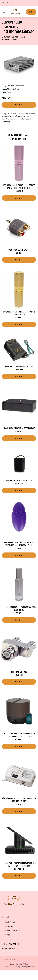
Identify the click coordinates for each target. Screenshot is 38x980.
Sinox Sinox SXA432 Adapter (19, 250)
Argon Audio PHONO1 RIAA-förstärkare (19, 428)
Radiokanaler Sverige (13, 930)
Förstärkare (21, 86)
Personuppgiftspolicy (12, 967)
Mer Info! (19, 105)
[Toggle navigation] (4, 12)
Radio (13, 86)
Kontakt (19, 964)
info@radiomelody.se (9, 3)
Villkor (26, 964)
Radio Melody (10, 922)
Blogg (8, 935)
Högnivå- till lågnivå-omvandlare (19, 366)
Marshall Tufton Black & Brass (19, 481)
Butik (31, 12)
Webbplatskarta (28, 967)
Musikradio (10, 926)
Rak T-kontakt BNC (19, 672)
